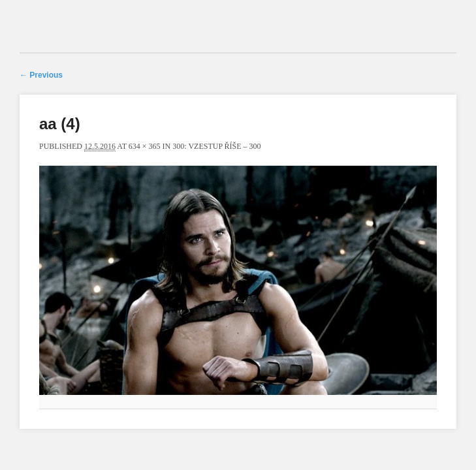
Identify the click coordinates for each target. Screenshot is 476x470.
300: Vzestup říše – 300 (216, 146)
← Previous (41, 75)
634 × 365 (145, 146)
